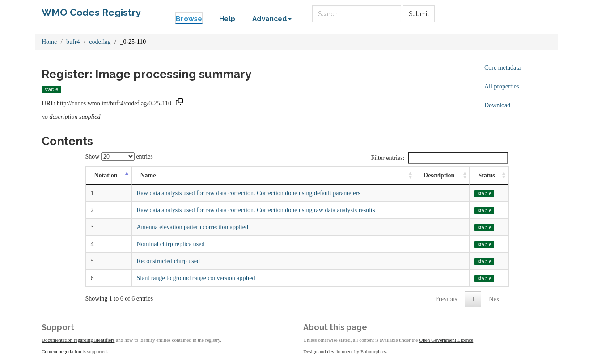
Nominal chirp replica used (170, 244)
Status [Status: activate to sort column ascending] (486, 175)
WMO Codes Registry (91, 12)
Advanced (272, 19)
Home (49, 42)
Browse (189, 19)
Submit (419, 14)
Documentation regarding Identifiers (78, 340)
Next (495, 299)
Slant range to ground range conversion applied (196, 278)
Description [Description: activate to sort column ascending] (439, 175)
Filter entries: (439, 158)
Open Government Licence (446, 340)
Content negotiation (61, 351)
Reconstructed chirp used (168, 261)
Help (227, 19)
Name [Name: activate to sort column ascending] (148, 175)
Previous (446, 299)
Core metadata (502, 68)
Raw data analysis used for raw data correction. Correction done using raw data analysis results (256, 210)
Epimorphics (373, 351)
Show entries (119, 157)
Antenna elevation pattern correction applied (192, 227)
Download (497, 105)
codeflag (100, 42)
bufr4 (73, 42)
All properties (502, 86)
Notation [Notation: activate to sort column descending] (106, 175)
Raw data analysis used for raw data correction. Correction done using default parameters (248, 193)
